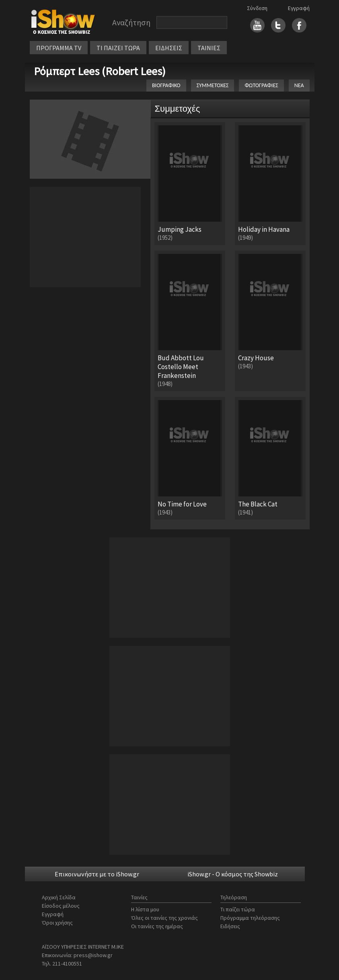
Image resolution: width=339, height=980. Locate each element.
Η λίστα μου (145, 909)
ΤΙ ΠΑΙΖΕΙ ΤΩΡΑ (118, 48)
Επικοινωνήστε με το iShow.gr (97, 874)
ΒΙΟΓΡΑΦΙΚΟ (166, 85)
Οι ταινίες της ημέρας (157, 926)
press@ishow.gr (93, 955)
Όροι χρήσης (57, 923)
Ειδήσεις (230, 926)
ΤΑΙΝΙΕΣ (209, 48)
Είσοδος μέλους (61, 906)
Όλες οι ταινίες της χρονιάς (164, 918)
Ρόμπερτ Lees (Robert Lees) (100, 71)
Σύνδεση (257, 8)
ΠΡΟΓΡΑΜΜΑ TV (59, 48)
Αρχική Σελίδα (59, 897)
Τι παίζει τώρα (238, 909)
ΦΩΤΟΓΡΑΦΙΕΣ (261, 85)
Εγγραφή (299, 8)
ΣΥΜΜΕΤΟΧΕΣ (213, 85)
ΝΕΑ (299, 85)
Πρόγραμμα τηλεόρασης (250, 918)
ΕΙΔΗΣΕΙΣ (169, 48)
